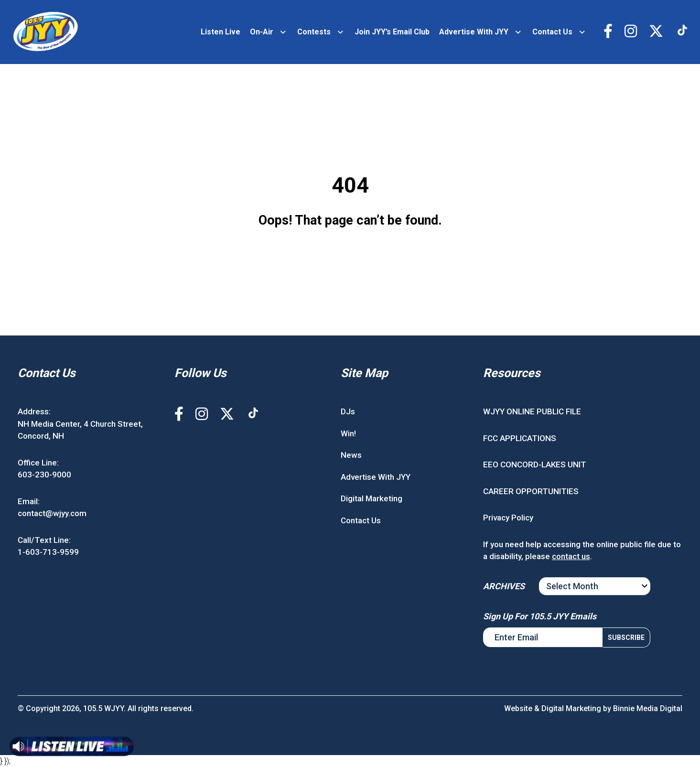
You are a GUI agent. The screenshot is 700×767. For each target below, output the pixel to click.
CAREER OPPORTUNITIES (531, 491)
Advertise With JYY (474, 32)
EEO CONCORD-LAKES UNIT (535, 465)
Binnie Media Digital (648, 708)
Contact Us (552, 32)
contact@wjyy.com (52, 513)
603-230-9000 (44, 475)
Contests (314, 32)
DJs (348, 411)
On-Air (262, 32)
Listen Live (221, 32)
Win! (348, 433)
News (351, 455)
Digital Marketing (372, 498)
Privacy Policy (508, 518)
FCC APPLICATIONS (520, 438)
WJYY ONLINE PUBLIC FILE (532, 411)
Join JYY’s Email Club (392, 32)
